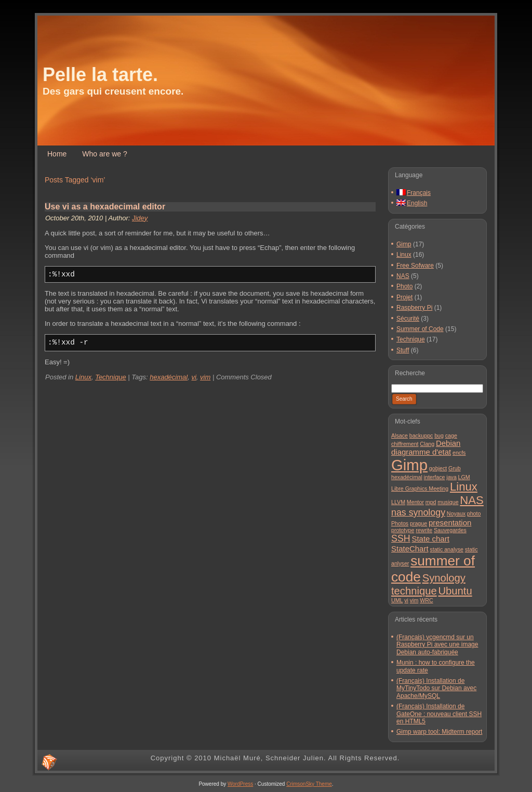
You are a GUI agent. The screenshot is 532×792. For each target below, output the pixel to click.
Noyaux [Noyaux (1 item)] (456, 513)
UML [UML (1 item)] (397, 600)
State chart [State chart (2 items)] (430, 539)
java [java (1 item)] (451, 477)
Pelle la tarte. (100, 75)
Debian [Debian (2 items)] (448, 443)
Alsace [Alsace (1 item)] (400, 435)
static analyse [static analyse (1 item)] (447, 549)
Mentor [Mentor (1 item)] (415, 502)
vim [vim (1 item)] (414, 600)
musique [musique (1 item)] (448, 502)
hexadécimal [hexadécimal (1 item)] (407, 477)
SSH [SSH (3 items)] (401, 538)
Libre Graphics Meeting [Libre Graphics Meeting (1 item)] (420, 489)
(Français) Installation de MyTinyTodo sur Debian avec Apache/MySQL (436, 688)
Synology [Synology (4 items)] (444, 578)
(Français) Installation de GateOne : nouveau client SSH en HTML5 (439, 714)
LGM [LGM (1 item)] (464, 477)
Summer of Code (420, 329)
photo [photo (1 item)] (474, 513)
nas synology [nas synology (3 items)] (418, 512)
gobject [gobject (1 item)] (438, 468)
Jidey (140, 218)
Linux (83, 377)
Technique (111, 377)
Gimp (404, 244)
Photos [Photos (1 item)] (400, 523)
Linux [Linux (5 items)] (464, 487)
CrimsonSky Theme (309, 784)
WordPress (240, 784)
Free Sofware (415, 266)
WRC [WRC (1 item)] (426, 600)
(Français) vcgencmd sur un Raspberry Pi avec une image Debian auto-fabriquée (437, 645)
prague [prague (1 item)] (418, 523)
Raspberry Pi (414, 308)
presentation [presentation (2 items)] (450, 523)
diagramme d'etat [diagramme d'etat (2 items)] (421, 452)
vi (194, 377)
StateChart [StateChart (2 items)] (410, 549)
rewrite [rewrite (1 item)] (424, 530)
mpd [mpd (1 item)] (431, 502)
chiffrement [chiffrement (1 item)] (405, 444)
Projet (404, 297)
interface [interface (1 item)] (435, 477)
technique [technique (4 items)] (414, 591)
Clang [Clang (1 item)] (427, 444)
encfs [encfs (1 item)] (459, 453)
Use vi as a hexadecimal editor (105, 207)
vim (205, 377)
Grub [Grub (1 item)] (455, 468)
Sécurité (408, 319)
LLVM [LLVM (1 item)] (398, 502)
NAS (403, 276)
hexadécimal (169, 377)
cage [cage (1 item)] (451, 435)
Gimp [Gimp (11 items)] (409, 465)
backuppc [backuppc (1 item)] (421, 435)
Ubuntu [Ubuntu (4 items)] (455, 591)
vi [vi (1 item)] (406, 600)
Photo (404, 286)
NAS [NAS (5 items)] (472, 500)
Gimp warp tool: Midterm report (439, 732)
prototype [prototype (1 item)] (403, 530)
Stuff (403, 350)
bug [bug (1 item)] (439, 435)
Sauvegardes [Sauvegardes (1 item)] (450, 530)
